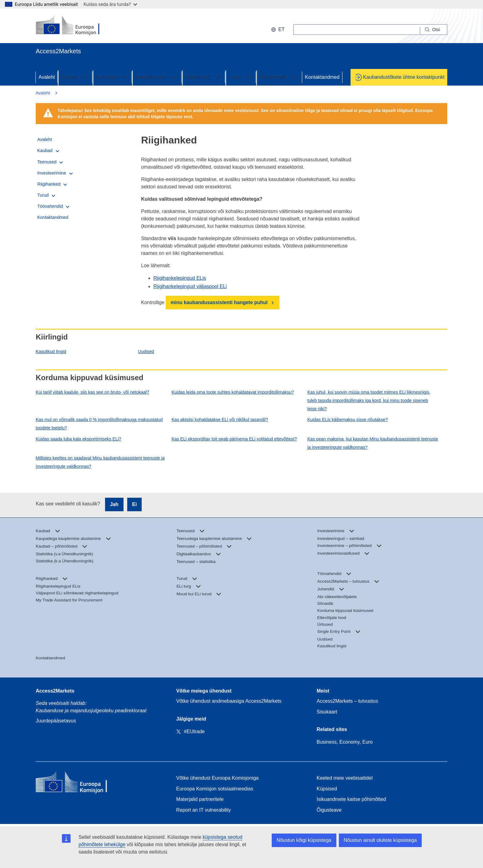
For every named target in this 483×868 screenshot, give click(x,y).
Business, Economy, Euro (345, 742)
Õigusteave (329, 810)
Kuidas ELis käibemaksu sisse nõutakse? (348, 420)
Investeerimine (157, 77)
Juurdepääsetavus (56, 721)
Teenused (112, 77)
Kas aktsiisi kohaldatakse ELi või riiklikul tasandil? (220, 420)
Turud (240, 77)
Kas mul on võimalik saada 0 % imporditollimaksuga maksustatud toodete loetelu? (99, 424)
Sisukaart (327, 712)
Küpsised (327, 789)
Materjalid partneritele (200, 799)
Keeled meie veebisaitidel (345, 778)
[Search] (434, 30)
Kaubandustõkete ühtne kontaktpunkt (404, 77)
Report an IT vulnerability (204, 810)
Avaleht (47, 77)
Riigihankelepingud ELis (180, 278)
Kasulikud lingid (51, 352)
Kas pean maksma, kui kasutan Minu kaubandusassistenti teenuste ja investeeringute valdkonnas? (373, 443)
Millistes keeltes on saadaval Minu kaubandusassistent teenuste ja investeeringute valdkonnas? (100, 462)
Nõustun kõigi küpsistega (304, 840)
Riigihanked (204, 77)
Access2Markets (55, 691)
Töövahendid (279, 77)
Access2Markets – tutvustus (347, 701)
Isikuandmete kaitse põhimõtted (351, 799)
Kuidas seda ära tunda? (110, 4)
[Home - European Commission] (80, 784)
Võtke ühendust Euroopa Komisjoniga (217, 778)
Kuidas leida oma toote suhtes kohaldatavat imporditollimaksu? (233, 392)
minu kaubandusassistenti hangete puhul (219, 302)
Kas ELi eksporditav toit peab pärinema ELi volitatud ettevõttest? (234, 439)
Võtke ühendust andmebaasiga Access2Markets (229, 701)
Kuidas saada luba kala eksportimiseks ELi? (79, 439)
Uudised (146, 352)
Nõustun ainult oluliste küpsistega (380, 840)
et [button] (278, 29)
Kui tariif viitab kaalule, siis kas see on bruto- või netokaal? (92, 392)
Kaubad (75, 77)
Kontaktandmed (322, 77)
